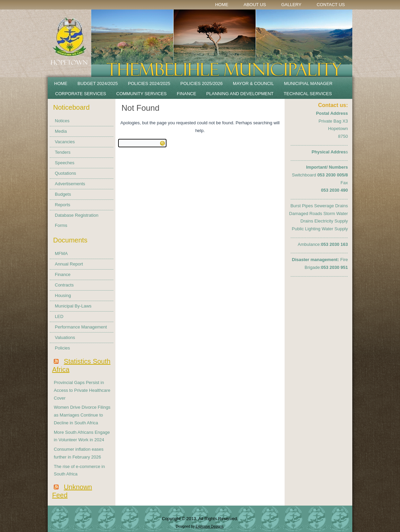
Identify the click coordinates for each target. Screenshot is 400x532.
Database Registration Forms (77, 220)
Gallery (291, 5)
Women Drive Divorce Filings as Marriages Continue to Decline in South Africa (82, 415)
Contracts (64, 285)
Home (222, 5)
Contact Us (331, 5)
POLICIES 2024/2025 (149, 83)
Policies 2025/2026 (202, 83)
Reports (63, 205)
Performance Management (81, 327)
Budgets (63, 194)
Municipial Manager (308, 83)
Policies (62, 348)
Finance (187, 94)
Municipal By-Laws (73, 306)
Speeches (65, 163)
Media (61, 131)
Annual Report (69, 264)
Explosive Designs (209, 526)
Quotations (65, 173)
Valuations (65, 337)
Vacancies (65, 142)
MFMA (61, 253)
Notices (62, 121)
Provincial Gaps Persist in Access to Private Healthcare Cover (82, 390)
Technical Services (308, 94)
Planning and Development (240, 94)
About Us (255, 5)
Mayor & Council (253, 83)
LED (59, 316)
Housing (63, 295)
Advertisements (70, 184)
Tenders (63, 152)
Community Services (142, 94)
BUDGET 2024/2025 (98, 83)
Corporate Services (81, 94)
